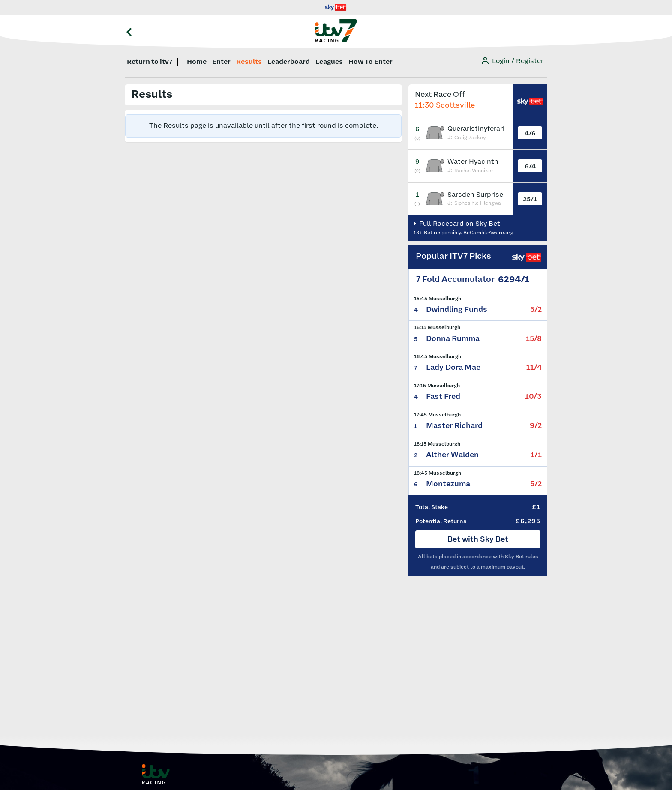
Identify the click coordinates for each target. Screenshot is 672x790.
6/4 (530, 166)
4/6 (530, 133)
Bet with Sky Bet (478, 539)
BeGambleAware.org (488, 233)
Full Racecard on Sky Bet (459, 224)
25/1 (530, 199)
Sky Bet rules (522, 557)
